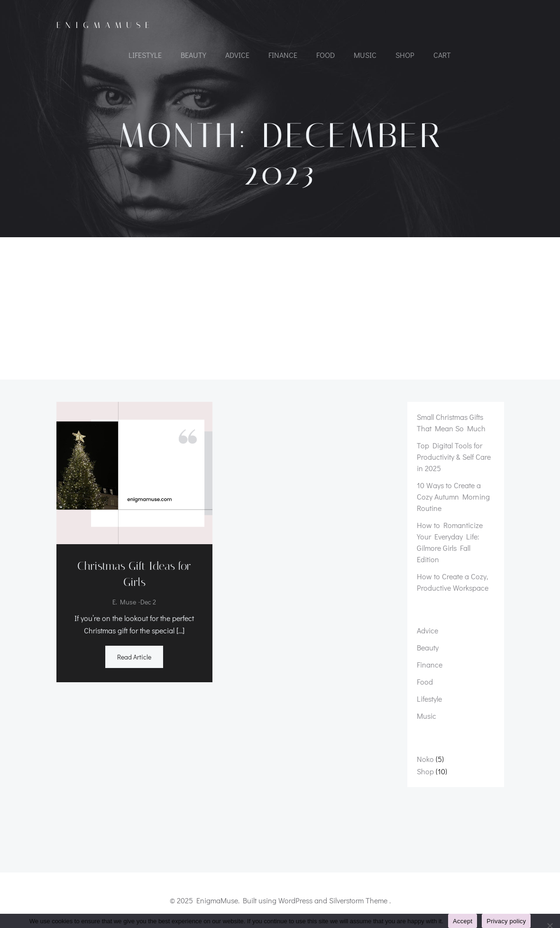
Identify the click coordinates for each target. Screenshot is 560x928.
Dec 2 (148, 602)
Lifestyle (145, 55)
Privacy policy (506, 921)
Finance (283, 55)
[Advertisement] (280, 308)
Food (326, 55)
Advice (237, 55)
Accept (463, 921)
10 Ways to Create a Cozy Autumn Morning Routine (453, 496)
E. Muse (124, 602)
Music (365, 55)
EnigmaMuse (105, 25)
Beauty (193, 55)
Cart (442, 55)
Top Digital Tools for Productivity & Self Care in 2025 (454, 457)
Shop (405, 55)
